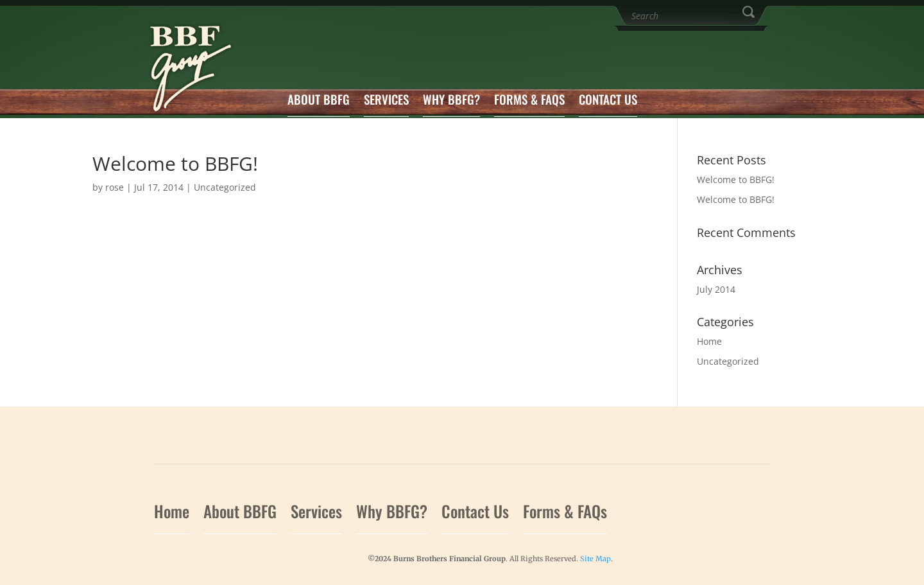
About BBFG (319, 101)
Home (709, 341)
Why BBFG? (451, 101)
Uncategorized (225, 187)
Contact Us (608, 101)
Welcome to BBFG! (736, 179)
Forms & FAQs (529, 101)
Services (386, 101)
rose (115, 187)
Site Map (595, 559)
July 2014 (716, 289)
